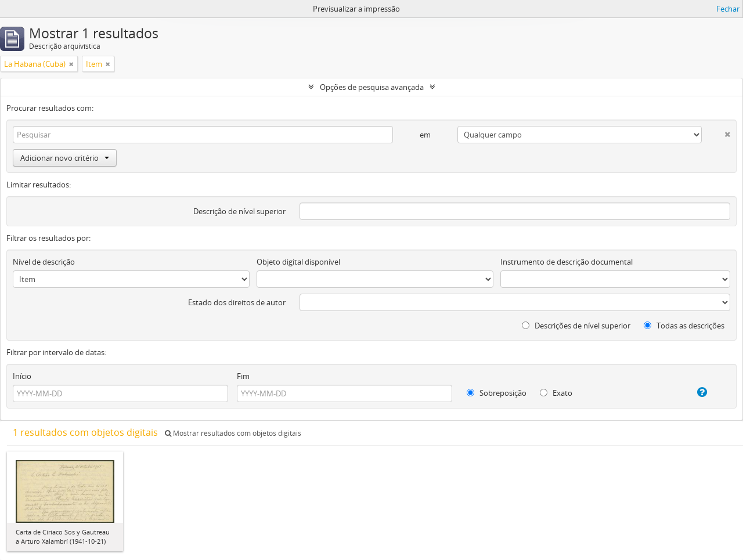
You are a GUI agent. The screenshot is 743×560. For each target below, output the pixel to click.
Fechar (728, 9)
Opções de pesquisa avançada (372, 87)
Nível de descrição (44, 262)
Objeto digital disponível (298, 262)
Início (22, 376)
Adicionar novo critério (65, 158)
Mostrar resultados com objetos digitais (233, 433)
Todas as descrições (684, 326)
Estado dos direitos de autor (237, 302)
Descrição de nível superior (239, 211)
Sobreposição (497, 393)
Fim (243, 376)
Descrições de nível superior (576, 326)
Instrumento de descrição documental (567, 262)
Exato (556, 393)
